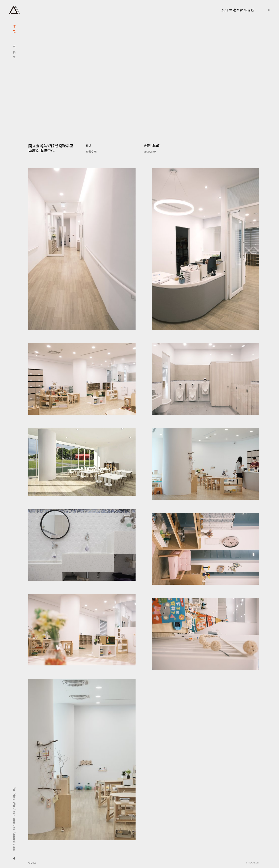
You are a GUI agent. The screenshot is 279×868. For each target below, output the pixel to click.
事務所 (14, 53)
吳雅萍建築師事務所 (238, 10)
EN (268, 10)
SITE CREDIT (253, 862)
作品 (14, 30)
